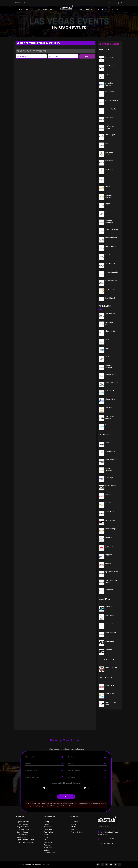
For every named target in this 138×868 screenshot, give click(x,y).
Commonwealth (112, 100)
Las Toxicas (110, 511)
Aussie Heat (110, 607)
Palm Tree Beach (112, 383)
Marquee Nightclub (109, 221)
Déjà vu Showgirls (109, 469)
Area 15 (108, 74)
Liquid (107, 348)
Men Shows (48, 842)
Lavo (107, 340)
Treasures (109, 589)
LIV (106, 212)
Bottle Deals (21, 837)
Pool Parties (49, 832)
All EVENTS (109, 57)
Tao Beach (109, 408)
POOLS (45, 10)
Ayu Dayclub (110, 314)
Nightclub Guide (23, 822)
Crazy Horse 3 (111, 460)
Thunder (109, 650)
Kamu (108, 187)
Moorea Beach (111, 374)
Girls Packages (22, 832)
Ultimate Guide (50, 853)
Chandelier (110, 92)
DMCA (74, 824)
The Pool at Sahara (110, 417)
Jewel (108, 178)
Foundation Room (110, 153)
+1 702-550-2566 (107, 843)
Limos (46, 840)
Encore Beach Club (111, 323)
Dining (46, 822)
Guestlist (90, 10)
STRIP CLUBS (99, 10)
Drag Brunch (110, 685)
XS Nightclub (110, 289)
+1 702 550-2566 (20, 3)
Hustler (108, 494)
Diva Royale (110, 694)
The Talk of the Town (111, 581)
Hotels (20, 10)
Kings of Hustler (111, 667)
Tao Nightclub (111, 255)
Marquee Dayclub (109, 366)
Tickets (82, 10)
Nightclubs (48, 829)
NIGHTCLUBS (37, 10)
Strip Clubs (48, 848)
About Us (75, 822)
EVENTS (51, 10)
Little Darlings (110, 529)
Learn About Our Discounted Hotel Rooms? (66, 783)
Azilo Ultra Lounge (109, 84)
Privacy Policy (90, 806)
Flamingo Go (110, 331)
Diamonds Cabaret (109, 478)
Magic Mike (110, 641)
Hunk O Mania (111, 633)
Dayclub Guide (22, 824)
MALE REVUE (109, 10)
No (88, 788)
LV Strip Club (110, 520)
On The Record (111, 238)
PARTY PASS (110, 66)
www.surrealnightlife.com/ (110, 839)
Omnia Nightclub (112, 229)
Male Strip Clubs (23, 829)
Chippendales (111, 624)
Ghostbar (109, 161)
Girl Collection (111, 486)
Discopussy (110, 118)
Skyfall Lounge (111, 246)
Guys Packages (23, 835)
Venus (108, 425)
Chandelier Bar (111, 109)
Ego (107, 143)
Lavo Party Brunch (109, 196)
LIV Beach (109, 357)
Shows (46, 835)
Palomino (109, 537)
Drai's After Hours (110, 127)
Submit (66, 797)
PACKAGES (27, 10)
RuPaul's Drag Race (110, 703)
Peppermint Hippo (110, 547)
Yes (47, 788)
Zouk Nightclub (111, 298)
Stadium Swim (111, 399)
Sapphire (109, 555)
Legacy (108, 204)
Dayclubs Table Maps (25, 842)
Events (47, 824)
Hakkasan (109, 169)
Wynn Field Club (111, 281)
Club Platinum (111, 451)
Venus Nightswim (112, 272)
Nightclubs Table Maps (25, 840)
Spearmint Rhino (112, 572)
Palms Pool (110, 391)
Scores (108, 563)
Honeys (108, 503)
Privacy (74, 829)
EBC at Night (110, 135)
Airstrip (108, 443)
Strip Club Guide (23, 827)
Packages (48, 845)
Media (74, 827)
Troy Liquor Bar (111, 264)
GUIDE (117, 10)
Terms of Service (79, 806)
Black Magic (110, 615)
